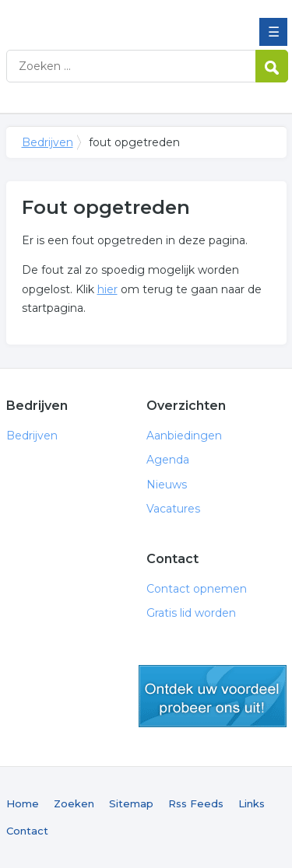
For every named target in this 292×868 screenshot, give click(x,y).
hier (107, 289)
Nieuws (167, 485)
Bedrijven (119, 18)
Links (252, 803)
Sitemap (131, 803)
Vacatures (173, 509)
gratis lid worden (213, 696)
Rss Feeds (196, 803)
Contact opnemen (197, 589)
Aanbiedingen (184, 436)
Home (23, 803)
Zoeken (74, 803)
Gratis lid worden (191, 613)
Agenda (168, 460)
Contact (27, 831)
